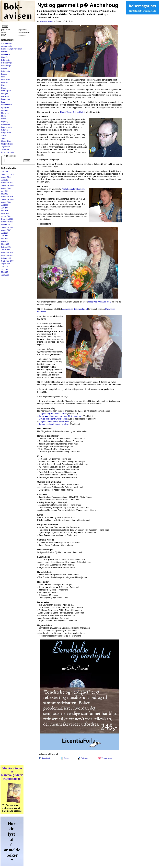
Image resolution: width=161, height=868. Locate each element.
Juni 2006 (5, 269)
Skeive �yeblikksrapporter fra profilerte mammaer (60, 416)
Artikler (4, 33)
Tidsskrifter (5, 150)
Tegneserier (6, 147)
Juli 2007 (5, 233)
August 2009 (6, 188)
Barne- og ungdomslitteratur (11, 49)
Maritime (4, 110)
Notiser (4, 31)
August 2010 (6, 177)
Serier (4, 138)
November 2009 (7, 183)
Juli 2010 (5, 180)
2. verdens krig (7, 43)
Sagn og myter (7, 127)
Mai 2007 (5, 239)
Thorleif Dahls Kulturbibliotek (73, 112)
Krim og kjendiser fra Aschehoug (53, 419)
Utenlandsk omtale (8, 152)
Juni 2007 (5, 236)
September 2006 (7, 261)
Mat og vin (5, 113)
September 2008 (7, 199)
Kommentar (6, 99)
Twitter (66, 758)
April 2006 (5, 275)
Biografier (5, 57)
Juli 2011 (5, 172)
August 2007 (6, 230)
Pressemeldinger (24, 33)
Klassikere (5, 96)
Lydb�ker (5, 108)
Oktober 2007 (6, 225)
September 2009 (7, 186)
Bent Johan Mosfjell (46, 21)
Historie (4, 85)
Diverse (4, 68)
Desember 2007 (7, 219)
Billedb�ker (6, 54)
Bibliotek (4, 52)
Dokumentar (6, 71)
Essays (4, 74)
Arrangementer (7, 46)
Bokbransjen (6, 60)
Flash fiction (6, 80)
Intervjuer (5, 94)
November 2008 (7, 197)
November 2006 (7, 255)
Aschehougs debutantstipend (75, 309)
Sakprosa (5, 130)
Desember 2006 (7, 253)
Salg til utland (6, 133)
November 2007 (7, 222)
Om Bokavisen (6, 29)
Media (4, 116)
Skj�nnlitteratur (7, 144)
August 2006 (6, 264)
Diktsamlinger (6, 66)
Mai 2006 (5, 272)
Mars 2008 (5, 213)
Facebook (46, 758)
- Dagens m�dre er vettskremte (52, 414)
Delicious (85, 758)
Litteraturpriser (7, 105)
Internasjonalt (6, 91)
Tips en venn (107, 758)
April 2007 (5, 241)
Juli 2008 (5, 205)
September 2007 (7, 227)
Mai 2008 (5, 211)
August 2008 (6, 202)
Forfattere (5, 82)
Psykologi (5, 122)
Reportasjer (6, 124)
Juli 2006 (5, 267)
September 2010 (7, 174)
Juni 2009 (5, 191)
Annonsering (23, 29)
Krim (3, 102)
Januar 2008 (6, 216)
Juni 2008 (5, 208)
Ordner (4, 119)
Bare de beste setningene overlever (54, 424)
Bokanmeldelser (24, 31)
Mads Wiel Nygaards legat (100, 302)
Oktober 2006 (6, 258)
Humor (4, 88)
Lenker (4, 34)
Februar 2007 (6, 247)
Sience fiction (6, 141)
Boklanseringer (7, 63)
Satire (3, 136)
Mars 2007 (5, 244)
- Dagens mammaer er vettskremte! (54, 422)
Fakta (3, 77)
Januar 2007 (6, 250)
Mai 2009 (5, 194)
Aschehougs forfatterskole (73, 189)
